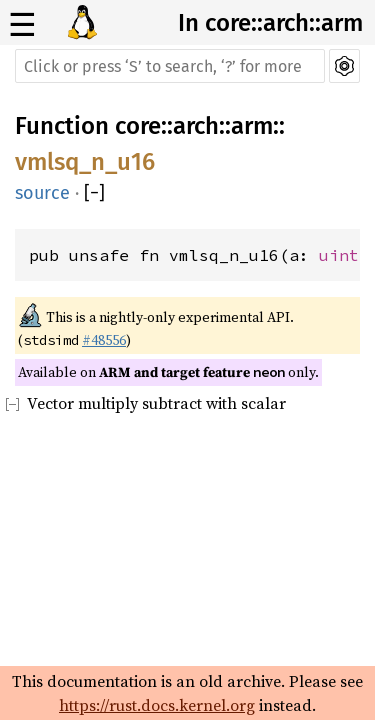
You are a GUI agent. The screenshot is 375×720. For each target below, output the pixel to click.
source (42, 193)
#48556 (104, 340)
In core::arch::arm (270, 23)
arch (196, 126)
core (138, 126)
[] (94, 193)
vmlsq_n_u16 (85, 162)
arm (252, 126)
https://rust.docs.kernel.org (157, 705)
